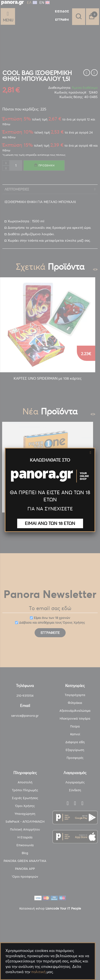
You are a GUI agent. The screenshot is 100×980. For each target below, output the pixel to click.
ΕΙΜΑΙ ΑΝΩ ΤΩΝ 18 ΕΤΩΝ (50, 523)
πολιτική (38, 972)
